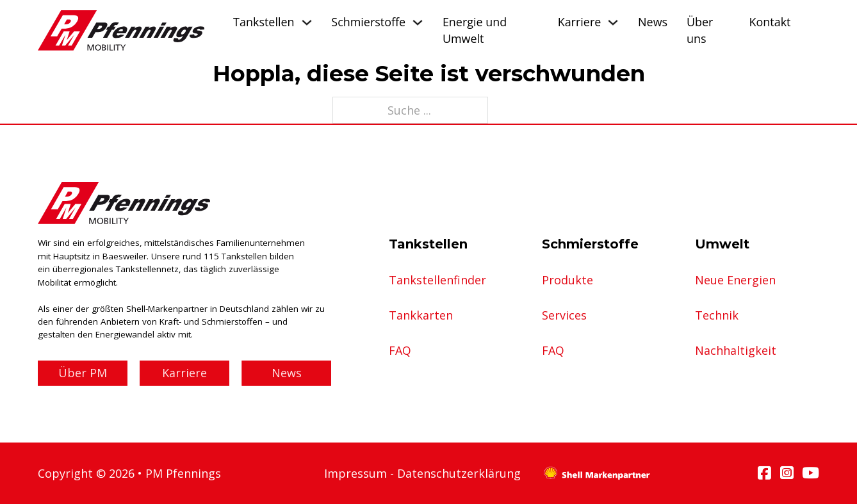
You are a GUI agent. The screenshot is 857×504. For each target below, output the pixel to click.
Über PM (83, 373)
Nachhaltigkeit (736, 350)
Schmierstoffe (368, 22)
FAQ (400, 350)
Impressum (355, 473)
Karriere (580, 22)
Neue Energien (735, 280)
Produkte (567, 280)
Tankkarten (421, 315)
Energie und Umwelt (475, 30)
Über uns (700, 30)
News (653, 22)
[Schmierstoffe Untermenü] (418, 22)
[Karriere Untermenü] (613, 22)
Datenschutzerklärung (459, 473)
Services (564, 315)
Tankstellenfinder (437, 280)
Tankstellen (264, 22)
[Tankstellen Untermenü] (307, 22)
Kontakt (770, 22)
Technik (717, 315)
